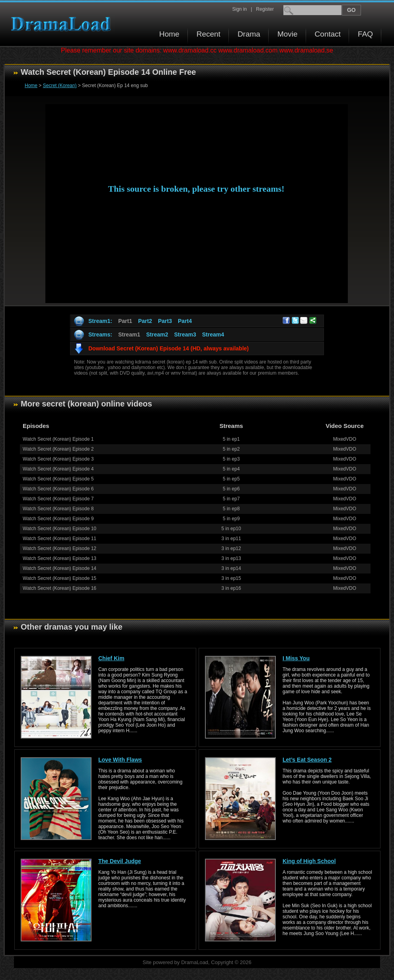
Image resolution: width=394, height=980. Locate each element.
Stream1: (100, 321)
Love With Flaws (120, 760)
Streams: (100, 334)
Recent (209, 34)
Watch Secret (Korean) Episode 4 (58, 469)
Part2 (145, 321)
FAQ (365, 34)
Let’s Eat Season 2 (307, 760)
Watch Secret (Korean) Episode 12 (59, 548)
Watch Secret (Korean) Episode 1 (58, 439)
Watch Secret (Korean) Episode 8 (58, 509)
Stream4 (213, 334)
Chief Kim (111, 658)
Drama (249, 34)
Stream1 (129, 334)
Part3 (165, 321)
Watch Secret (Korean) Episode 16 (59, 588)
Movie (288, 34)
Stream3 (185, 334)
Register (265, 9)
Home (169, 34)
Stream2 (157, 334)
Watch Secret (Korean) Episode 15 (59, 578)
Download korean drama (63, 24)
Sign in (239, 9)
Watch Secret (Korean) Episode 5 (58, 479)
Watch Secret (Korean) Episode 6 (58, 489)
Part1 (125, 321)
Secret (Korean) (60, 86)
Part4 (185, 321)
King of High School (309, 861)
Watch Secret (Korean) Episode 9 (58, 519)
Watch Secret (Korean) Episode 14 (59, 568)
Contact (328, 34)
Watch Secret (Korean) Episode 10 (59, 529)
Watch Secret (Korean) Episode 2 (58, 449)
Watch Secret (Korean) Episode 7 (58, 499)
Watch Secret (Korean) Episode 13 (59, 558)
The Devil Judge (120, 861)
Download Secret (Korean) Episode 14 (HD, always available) (169, 348)
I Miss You (296, 658)
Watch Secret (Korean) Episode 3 (58, 459)
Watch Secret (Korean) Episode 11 (59, 539)
